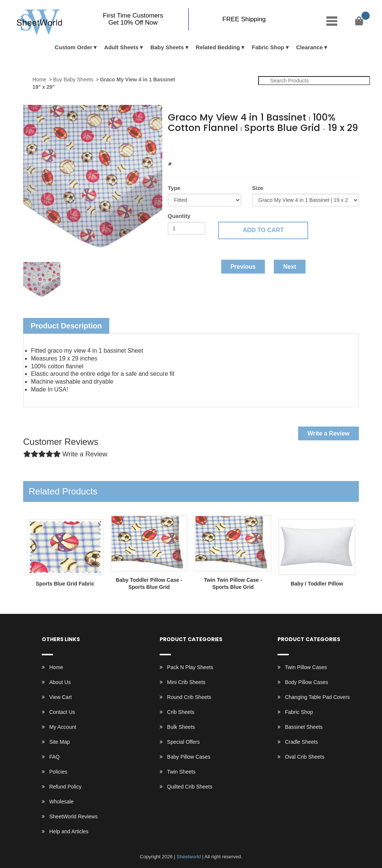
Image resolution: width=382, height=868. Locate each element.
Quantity (179, 216)
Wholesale (61, 802)
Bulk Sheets (181, 727)
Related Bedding (218, 47)
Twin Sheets (181, 772)
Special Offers (184, 742)
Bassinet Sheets (304, 727)
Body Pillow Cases (307, 682)
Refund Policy (65, 787)
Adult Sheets (121, 47)
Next (290, 267)
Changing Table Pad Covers (317, 697)
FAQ (54, 757)
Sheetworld (189, 857)
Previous (243, 267)
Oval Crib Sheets (305, 757)
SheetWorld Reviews (73, 817)
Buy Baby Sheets (73, 79)
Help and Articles (69, 831)
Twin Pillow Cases (306, 667)
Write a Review (328, 433)
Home (39, 79)
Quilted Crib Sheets (190, 787)
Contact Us (62, 712)
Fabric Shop (268, 47)
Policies (58, 772)
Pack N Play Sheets (190, 667)
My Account (63, 727)
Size (258, 188)
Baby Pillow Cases (189, 757)
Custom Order (74, 47)
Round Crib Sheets (189, 697)
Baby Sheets (167, 47)
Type (174, 188)
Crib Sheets (181, 712)
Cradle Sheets (302, 742)
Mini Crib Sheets (186, 682)
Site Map (60, 742)
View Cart (60, 697)
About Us (60, 682)
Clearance (310, 47)
